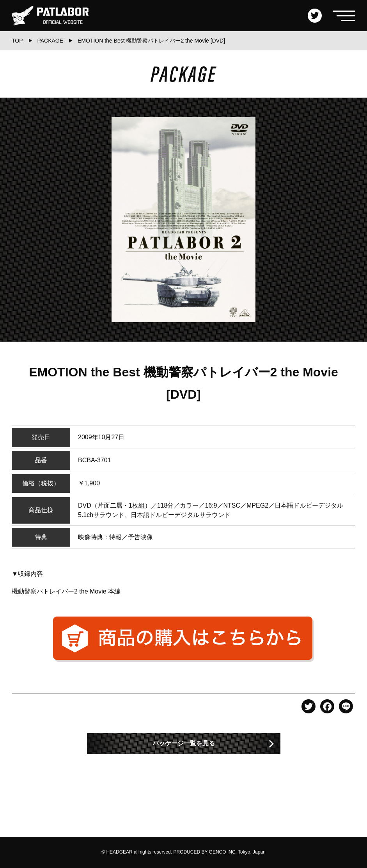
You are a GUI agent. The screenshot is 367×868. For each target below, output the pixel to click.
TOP (17, 41)
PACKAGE (50, 41)
